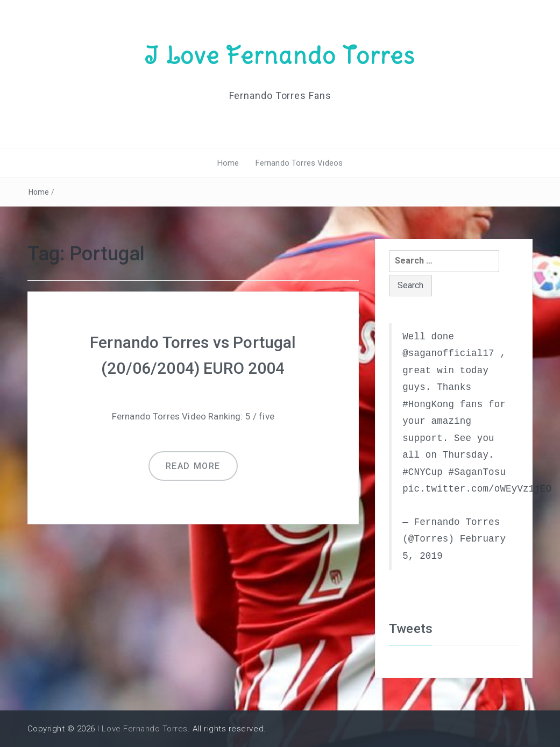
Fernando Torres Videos (299, 163)
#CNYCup (423, 472)
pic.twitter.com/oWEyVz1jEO (477, 489)
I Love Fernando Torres (280, 55)
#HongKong (428, 404)
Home (228, 163)
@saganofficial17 (448, 353)
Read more (193, 466)
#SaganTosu (477, 472)
